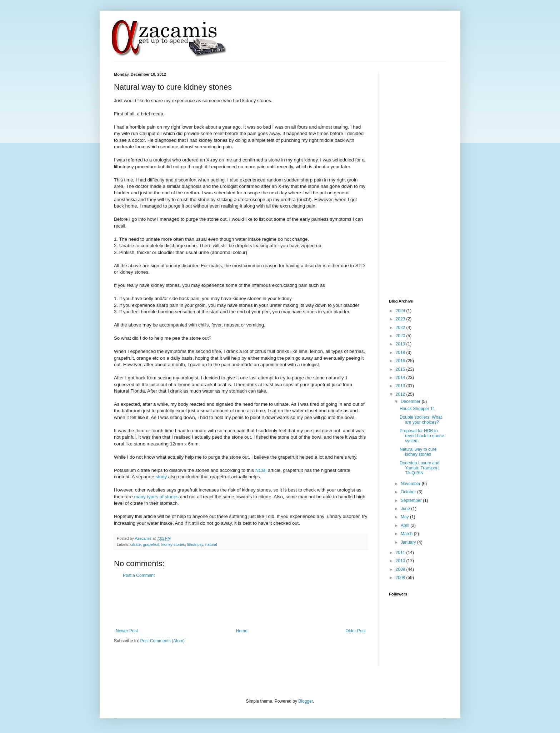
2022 (401, 328)
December (411, 402)
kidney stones (173, 544)
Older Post (356, 631)
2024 (401, 311)
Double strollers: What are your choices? (421, 420)
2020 (401, 336)
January (409, 542)
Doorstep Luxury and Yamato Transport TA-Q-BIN (419, 468)
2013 (401, 386)
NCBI (261, 470)
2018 (401, 353)
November (411, 484)
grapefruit (151, 544)
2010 (401, 561)
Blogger (306, 701)
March (407, 534)
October (409, 492)
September (412, 500)
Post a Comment (139, 575)
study (162, 477)
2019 (401, 344)
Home (242, 631)
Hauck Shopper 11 (417, 409)
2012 (401, 394)
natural (211, 544)
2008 (401, 578)
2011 (401, 553)
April (406, 525)
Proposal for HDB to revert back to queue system (422, 436)
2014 (401, 378)
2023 (401, 319)
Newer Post (127, 631)
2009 (401, 569)
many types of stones (156, 497)
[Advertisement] (244, 603)
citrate (136, 544)
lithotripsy (195, 544)
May (405, 517)
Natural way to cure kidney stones (418, 452)
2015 (401, 369)
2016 (401, 361)
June (406, 509)
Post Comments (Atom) (162, 641)
